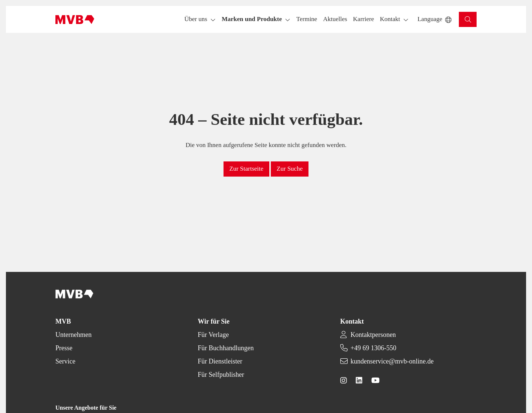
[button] (307, 19)
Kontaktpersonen (373, 335)
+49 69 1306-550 (374, 348)
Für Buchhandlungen (226, 348)
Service (65, 361)
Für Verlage (213, 335)
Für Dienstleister (220, 361)
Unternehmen (74, 335)
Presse (64, 348)
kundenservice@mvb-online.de (392, 361)
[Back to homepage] (75, 20)
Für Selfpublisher (221, 375)
